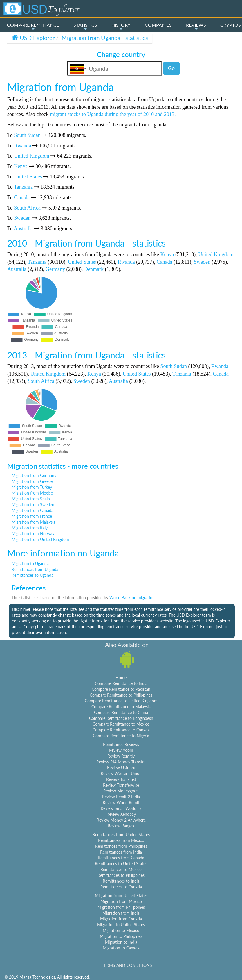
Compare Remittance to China (121, 712)
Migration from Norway (33, 534)
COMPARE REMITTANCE (33, 27)
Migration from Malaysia (34, 522)
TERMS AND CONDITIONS (127, 965)
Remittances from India (121, 852)
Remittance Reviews (121, 744)
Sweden (22, 218)
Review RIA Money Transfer (121, 762)
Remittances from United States (121, 834)
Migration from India (121, 913)
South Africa (27, 208)
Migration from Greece (32, 481)
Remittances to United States (121, 864)
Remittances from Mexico (121, 840)
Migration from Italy (30, 528)
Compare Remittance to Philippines (121, 695)
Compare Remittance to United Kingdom (121, 701)
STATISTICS (85, 27)
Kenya (21, 166)
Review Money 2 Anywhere (121, 820)
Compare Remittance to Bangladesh (121, 718)
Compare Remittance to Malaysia (121, 707)
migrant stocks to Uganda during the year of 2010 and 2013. (113, 114)
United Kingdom (32, 156)
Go (171, 68)
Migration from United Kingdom (40, 539)
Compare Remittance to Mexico (121, 724)
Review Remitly (121, 756)
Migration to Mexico (121, 930)
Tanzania (23, 187)
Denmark (94, 269)
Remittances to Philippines (121, 875)
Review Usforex (121, 768)
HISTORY (121, 27)
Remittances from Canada (121, 858)
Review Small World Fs (121, 808)
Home (121, 678)
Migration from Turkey (32, 487)
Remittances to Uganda (32, 575)
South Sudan (27, 135)
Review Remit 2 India (121, 797)
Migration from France (32, 516)
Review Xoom (121, 750)
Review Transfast (121, 779)
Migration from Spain (31, 499)
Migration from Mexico (32, 493)
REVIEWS (196, 27)
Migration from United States (121, 896)
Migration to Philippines (121, 936)
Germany (55, 269)
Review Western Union (121, 773)
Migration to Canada (121, 948)
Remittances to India (121, 881)
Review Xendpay (121, 814)
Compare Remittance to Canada (121, 730)
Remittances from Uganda (35, 569)
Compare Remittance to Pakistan (121, 689)
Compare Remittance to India (121, 683)
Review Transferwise (121, 785)
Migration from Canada (32, 510)
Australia (23, 229)
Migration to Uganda (30, 564)
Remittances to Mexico (121, 869)
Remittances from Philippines (121, 846)
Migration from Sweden (33, 505)
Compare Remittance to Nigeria (121, 736)
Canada (22, 197)
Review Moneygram (121, 791)
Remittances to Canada (121, 887)
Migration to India (121, 942)
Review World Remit (121, 803)
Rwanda (22, 146)
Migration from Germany (34, 475)
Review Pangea (121, 826)
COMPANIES (158, 25)
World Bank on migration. (132, 598)
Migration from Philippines (121, 907)
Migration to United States (121, 925)
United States (28, 177)
